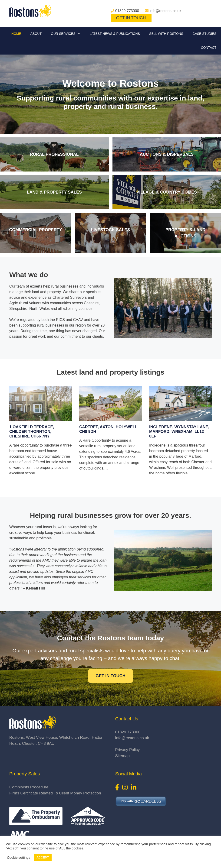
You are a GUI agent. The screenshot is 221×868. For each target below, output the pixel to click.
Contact (209, 48)
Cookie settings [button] (19, 858)
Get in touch (110, 676)
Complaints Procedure (29, 787)
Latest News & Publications (115, 34)
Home (16, 34)
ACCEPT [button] (43, 857)
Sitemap (122, 756)
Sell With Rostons (166, 34)
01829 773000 (127, 11)
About (36, 34)
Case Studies (204, 34)
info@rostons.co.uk (165, 11)
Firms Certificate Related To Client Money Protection (55, 793)
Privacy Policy (128, 750)
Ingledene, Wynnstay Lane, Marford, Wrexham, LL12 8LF (179, 432)
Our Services (68, 34)
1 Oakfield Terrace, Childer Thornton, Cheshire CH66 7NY (32, 432)
